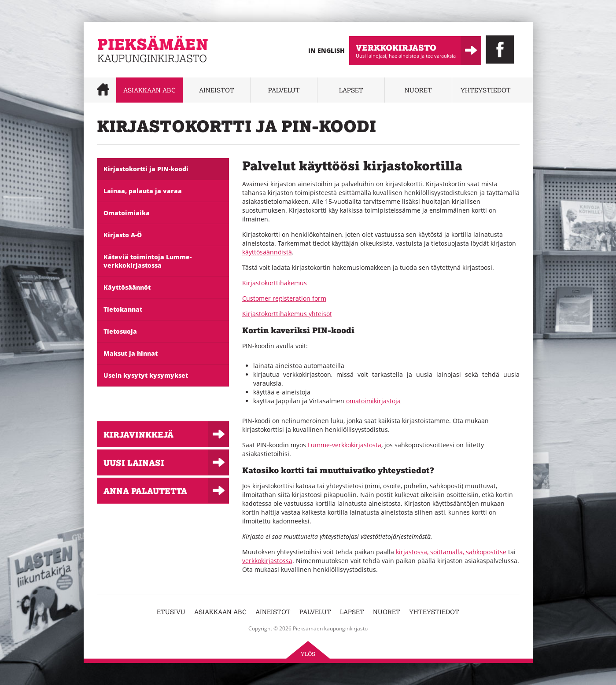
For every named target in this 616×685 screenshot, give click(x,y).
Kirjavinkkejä (138, 434)
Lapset (351, 90)
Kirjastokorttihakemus (275, 283)
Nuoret (418, 90)
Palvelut (284, 90)
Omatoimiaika (127, 213)
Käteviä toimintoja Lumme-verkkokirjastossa (148, 261)
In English (326, 50)
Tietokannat (123, 309)
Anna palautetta (145, 491)
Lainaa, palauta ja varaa (143, 191)
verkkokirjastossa (267, 561)
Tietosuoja (120, 331)
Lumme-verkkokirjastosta (345, 445)
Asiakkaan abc (149, 90)
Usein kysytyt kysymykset (146, 375)
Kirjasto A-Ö (123, 235)
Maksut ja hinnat (131, 353)
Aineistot (217, 90)
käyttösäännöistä (267, 252)
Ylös (308, 654)
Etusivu (171, 612)
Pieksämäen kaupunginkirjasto (142, 68)
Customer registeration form (284, 298)
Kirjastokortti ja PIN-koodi (146, 169)
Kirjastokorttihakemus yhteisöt (287, 314)
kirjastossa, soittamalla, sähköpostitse (451, 552)
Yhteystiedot (486, 90)
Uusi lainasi (134, 462)
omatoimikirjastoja (373, 401)
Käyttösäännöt (127, 287)
